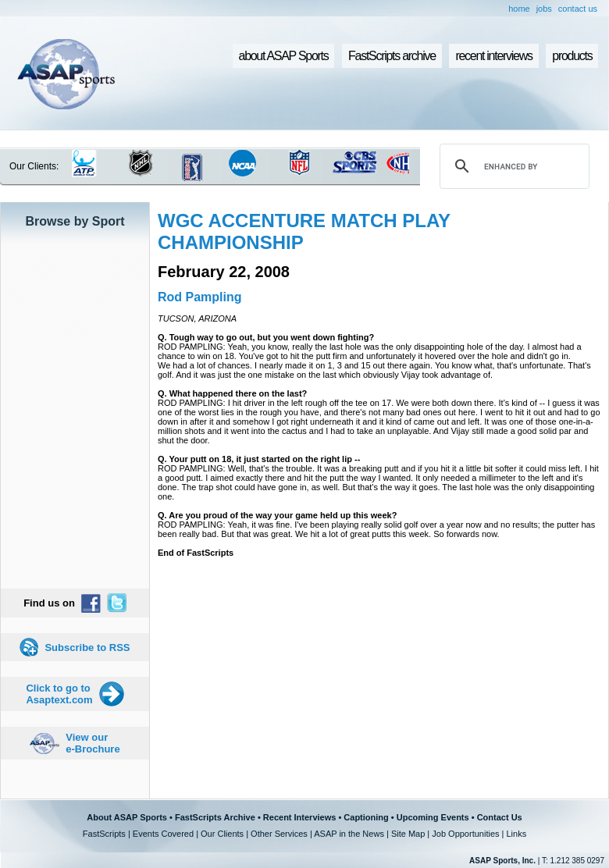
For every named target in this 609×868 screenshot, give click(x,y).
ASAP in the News (349, 834)
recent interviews (493, 56)
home (519, 9)
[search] (512, 166)
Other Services (279, 834)
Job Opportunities (465, 834)
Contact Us (500, 817)
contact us (578, 9)
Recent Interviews (300, 817)
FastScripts (104, 834)
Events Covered (163, 834)
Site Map (408, 834)
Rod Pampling (200, 297)
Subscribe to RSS (87, 647)
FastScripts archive (392, 56)
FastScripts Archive (215, 817)
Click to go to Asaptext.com (59, 694)
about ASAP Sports (284, 56)
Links (516, 834)
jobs (544, 9)
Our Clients (222, 834)
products (572, 56)
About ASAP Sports (127, 817)
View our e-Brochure (93, 743)
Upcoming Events (433, 817)
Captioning (366, 817)
